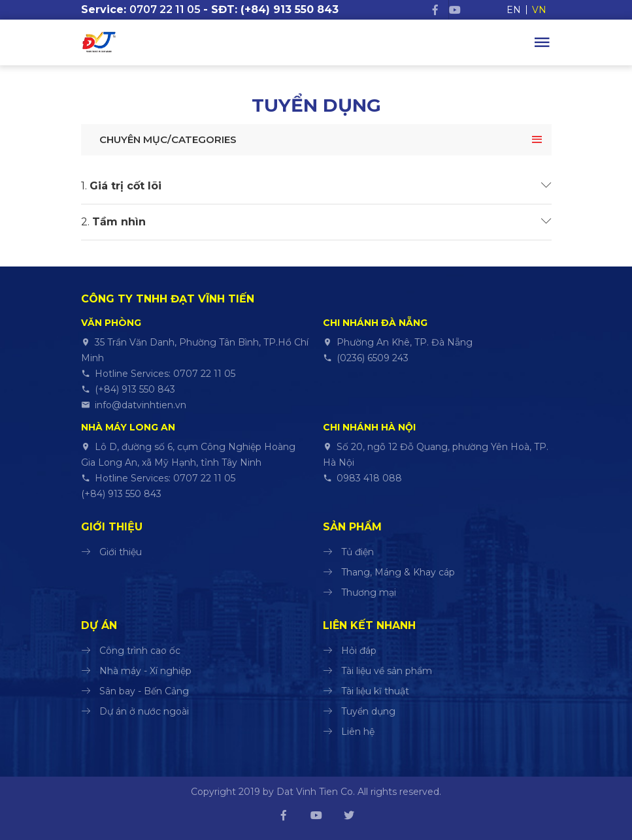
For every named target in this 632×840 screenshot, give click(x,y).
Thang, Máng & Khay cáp (398, 572)
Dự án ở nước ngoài (144, 711)
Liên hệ (358, 732)
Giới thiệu (121, 552)
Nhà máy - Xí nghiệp (145, 671)
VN (539, 10)
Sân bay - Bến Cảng (144, 691)
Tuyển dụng (368, 711)
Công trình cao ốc (140, 651)
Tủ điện (358, 552)
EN (514, 10)
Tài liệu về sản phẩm (387, 671)
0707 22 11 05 (165, 9)
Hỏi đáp (359, 651)
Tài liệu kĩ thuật (375, 691)
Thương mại (369, 592)
